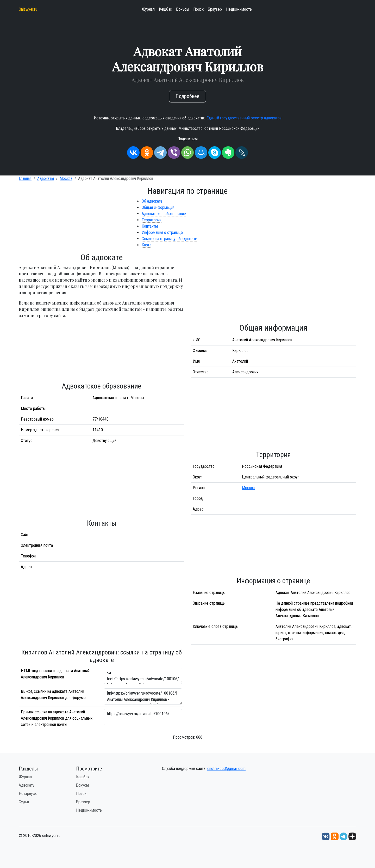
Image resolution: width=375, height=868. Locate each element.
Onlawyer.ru (28, 9)
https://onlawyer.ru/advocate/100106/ (143, 717)
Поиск (198, 9)
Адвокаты (46, 178)
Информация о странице (162, 232)
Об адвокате (152, 201)
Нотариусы (28, 794)
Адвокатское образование (164, 214)
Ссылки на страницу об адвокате (169, 239)
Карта (146, 245)
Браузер (215, 9)
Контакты (150, 226)
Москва (66, 178)
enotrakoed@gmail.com (226, 769)
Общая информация (158, 207)
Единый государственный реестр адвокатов (244, 118)
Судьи (24, 802)
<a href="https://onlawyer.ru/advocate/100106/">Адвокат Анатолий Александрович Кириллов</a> (143, 676)
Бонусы (183, 9)
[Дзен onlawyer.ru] (352, 836)
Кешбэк (165, 9)
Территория (152, 220)
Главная (25, 178)
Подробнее (187, 96)
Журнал (148, 9)
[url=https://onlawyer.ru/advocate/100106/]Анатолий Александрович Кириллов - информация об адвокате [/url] (143, 696)
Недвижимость (239, 9)
